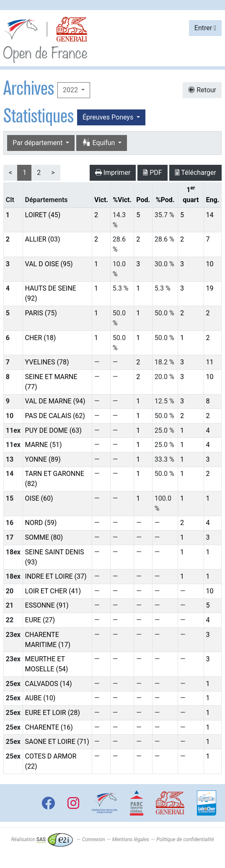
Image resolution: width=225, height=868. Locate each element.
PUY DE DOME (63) (53, 430)
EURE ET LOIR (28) (53, 713)
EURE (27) (40, 620)
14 (209, 215)
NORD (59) (41, 523)
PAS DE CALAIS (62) (55, 416)
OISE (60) (39, 498)
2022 (71, 90)
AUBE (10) (40, 698)
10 (209, 264)
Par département (38, 143)
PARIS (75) (41, 313)
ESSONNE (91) (47, 605)
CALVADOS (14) (49, 684)
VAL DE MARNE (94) (55, 401)
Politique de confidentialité (185, 839)
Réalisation (42, 839)
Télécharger (195, 173)
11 (209, 362)
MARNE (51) (44, 445)
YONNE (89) (43, 459)
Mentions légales (131, 839)
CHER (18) (41, 338)
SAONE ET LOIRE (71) (57, 742)
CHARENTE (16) (49, 727)
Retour (202, 90)
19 (209, 288)
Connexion (94, 839)
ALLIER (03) (43, 239)
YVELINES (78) (47, 362)
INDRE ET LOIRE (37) (56, 576)
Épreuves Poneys (109, 117)
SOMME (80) (44, 537)
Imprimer (113, 173)
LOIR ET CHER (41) (53, 591)
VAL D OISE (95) (49, 264)
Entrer (205, 28)
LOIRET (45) (43, 215)
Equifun (99, 143)
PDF (152, 173)
